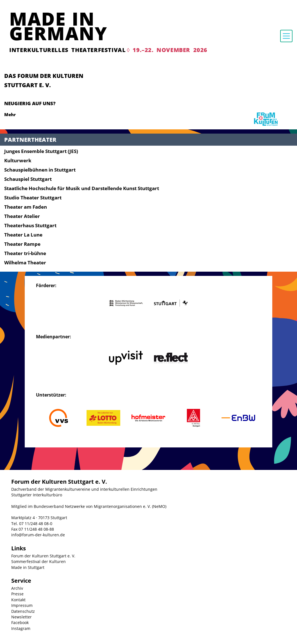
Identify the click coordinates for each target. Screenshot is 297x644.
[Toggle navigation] (286, 36)
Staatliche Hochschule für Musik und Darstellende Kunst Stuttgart (82, 188)
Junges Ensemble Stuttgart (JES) (41, 151)
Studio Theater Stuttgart (33, 198)
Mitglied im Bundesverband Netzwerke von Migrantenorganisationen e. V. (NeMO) (89, 506)
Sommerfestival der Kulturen (38, 561)
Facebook (20, 622)
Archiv (17, 588)
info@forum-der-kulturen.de (38, 535)
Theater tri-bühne (25, 253)
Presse (17, 594)
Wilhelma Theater (25, 263)
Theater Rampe (22, 244)
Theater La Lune (23, 235)
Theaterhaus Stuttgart (30, 225)
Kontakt (18, 600)
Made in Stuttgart (28, 567)
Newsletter (21, 617)
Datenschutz (23, 611)
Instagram (21, 628)
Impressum (22, 605)
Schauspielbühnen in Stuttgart (40, 170)
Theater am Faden (26, 207)
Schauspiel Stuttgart (28, 179)
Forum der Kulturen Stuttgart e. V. (43, 556)
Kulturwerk (18, 160)
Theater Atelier (22, 216)
